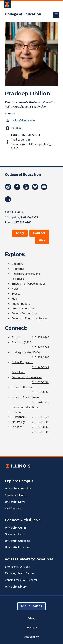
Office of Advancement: (26, 397)
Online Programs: (22, 362)
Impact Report (21, 304)
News (15, 289)
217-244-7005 (41, 422)
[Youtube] (44, 189)
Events (16, 294)
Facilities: (17, 427)
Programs (18, 269)
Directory (17, 264)
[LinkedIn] (8, 202)
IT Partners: (19, 417)
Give (42, 240)
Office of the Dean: (23, 387)
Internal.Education (23, 309)
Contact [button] (39, 233)
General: (17, 338)
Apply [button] (20, 233)
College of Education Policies (30, 319)
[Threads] (26, 189)
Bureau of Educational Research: (25, 410)
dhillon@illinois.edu (23, 120)
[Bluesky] (35, 189)
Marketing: (18, 422)
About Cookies (31, 606)
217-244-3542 (41, 348)
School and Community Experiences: (27, 375)
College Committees (24, 314)
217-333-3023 (41, 417)
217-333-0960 (23, 222)
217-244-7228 (41, 402)
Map (14, 299)
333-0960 (17, 128)
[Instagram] (8, 189)
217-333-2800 (41, 357)
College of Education (23, 14)
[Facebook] (17, 189)
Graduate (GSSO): (22, 343)
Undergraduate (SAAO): (26, 352)
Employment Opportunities (29, 284)
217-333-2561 (41, 382)
